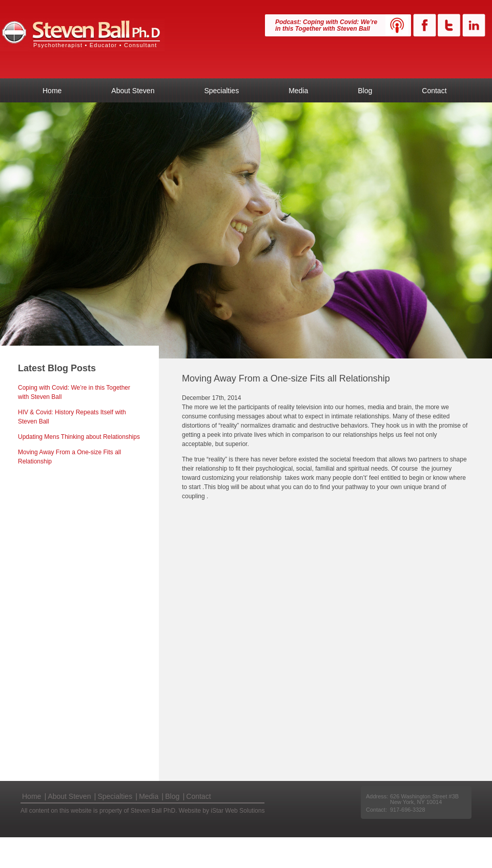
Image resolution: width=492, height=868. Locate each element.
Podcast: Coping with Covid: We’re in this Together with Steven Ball (326, 26)
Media (298, 91)
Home (52, 91)
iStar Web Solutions (238, 811)
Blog (365, 91)
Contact (434, 91)
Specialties (221, 91)
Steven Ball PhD (82, 35)
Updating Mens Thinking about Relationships (79, 437)
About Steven (133, 91)
